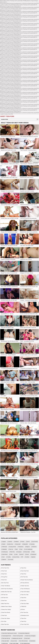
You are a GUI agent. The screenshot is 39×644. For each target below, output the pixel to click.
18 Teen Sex (5, 595)
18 (22, 557)
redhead (17, 542)
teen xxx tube (25, 595)
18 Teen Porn (5, 598)
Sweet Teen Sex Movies (27, 580)
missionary (21, 547)
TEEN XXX (24, 607)
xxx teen (4, 621)
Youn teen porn (25, 624)
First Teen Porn (5, 568)
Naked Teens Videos (7, 607)
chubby (9, 557)
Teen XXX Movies (25, 589)
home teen (27, 638)
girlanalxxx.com (25, 615)
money (23, 542)
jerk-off (22, 554)
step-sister (18, 544)
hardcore (34, 547)
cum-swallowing (29, 549)
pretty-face (11, 544)
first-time (13, 552)
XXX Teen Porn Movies (7, 589)
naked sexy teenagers (31, 636)
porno (28, 542)
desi (17, 549)
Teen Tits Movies (6, 586)
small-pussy (5, 552)
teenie (4, 544)
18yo (34, 552)
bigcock (28, 547)
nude (16, 554)
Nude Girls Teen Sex (7, 592)
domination (33, 641)
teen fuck (4, 571)
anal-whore (5, 554)
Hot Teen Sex (25, 577)
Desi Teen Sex (5, 624)
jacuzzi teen (14, 641)
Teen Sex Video (25, 604)
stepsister (5, 549)
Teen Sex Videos (6, 618)
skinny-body (27, 552)
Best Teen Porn (5, 604)
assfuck (10, 542)
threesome (34, 554)
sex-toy (11, 549)
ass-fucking (35, 542)
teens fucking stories (18, 636)
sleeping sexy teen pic (17, 638)
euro (4, 557)
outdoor (28, 557)
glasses (34, 557)
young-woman (13, 547)
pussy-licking (16, 557)
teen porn (24, 598)
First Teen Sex (25, 612)
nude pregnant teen (7, 636)
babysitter (26, 544)
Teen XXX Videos (25, 592)
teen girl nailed (6, 641)
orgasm (4, 542)
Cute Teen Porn (25, 571)
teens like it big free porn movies (10, 633)
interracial (5, 547)
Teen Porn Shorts (6, 612)
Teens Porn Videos (6, 609)
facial (27, 554)
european (19, 552)
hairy (11, 554)
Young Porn (5, 577)
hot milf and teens (24, 641)
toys (21, 549)
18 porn (23, 609)
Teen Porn (4, 574)
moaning (32, 544)
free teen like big (6, 638)
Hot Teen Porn (5, 583)
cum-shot (11, 559)
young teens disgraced (24, 633)
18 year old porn (25, 583)
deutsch (4, 559)
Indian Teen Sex (25, 586)
